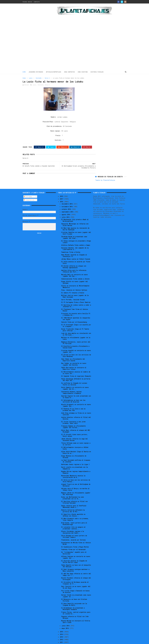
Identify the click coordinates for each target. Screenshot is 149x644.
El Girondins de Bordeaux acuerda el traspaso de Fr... (75, 576)
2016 (62, 195)
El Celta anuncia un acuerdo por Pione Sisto (76, 256)
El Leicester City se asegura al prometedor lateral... (73, 521)
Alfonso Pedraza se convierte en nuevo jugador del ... (76, 551)
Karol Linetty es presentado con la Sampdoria (74, 461)
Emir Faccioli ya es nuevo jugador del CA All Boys (76, 581)
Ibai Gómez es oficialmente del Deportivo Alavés (73, 353)
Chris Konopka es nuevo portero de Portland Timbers (74, 530)
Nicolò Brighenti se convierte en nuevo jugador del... (76, 399)
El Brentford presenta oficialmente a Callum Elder (75, 340)
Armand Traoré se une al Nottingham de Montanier (76, 478)
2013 (62, 630)
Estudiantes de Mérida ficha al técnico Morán (76, 537)
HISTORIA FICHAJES (97, 72)
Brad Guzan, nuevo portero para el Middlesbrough (74, 517)
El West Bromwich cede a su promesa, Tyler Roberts (75, 513)
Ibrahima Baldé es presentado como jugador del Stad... (74, 231)
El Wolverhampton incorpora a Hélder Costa (75, 442)
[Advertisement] (36, 37)
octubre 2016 (67, 203)
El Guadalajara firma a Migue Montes (75, 540)
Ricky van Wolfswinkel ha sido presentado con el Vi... (73, 491)
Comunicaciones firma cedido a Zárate (75, 272)
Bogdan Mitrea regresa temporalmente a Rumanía (76, 466)
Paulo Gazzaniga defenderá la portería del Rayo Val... (76, 373)
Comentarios (29, 193)
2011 (62, 636)
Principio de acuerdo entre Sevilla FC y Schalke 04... (76, 308)
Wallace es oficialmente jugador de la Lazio (76, 332)
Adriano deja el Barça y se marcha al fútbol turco (75, 483)
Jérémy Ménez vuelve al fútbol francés (76, 252)
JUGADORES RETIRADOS (36, 72)
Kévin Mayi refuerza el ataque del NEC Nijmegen (76, 424)
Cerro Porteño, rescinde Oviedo (73, 293)
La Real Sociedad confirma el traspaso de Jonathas (76, 454)
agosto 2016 (66, 208)
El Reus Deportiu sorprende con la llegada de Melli (74, 598)
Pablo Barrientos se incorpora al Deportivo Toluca (74, 362)
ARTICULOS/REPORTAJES (54, 72)
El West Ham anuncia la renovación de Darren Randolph (75, 222)
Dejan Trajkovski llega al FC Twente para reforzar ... (75, 323)
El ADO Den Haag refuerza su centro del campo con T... (76, 568)
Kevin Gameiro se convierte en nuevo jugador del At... (75, 382)
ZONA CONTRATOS (69, 72)
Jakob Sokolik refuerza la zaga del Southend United (74, 433)
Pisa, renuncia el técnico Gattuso (74, 283)
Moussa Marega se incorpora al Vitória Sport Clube (76, 615)
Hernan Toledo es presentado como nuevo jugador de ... (76, 589)
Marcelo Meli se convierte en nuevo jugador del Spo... (74, 269)
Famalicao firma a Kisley (71, 245)
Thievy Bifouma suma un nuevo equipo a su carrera (76, 437)
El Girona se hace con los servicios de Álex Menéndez (76, 349)
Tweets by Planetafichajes (105, 82)
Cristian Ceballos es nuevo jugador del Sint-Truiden (76, 227)
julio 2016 (66, 211)
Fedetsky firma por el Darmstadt (73, 543)
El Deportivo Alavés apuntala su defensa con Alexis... (73, 508)
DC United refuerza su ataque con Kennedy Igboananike (74, 260)
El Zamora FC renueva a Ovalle (73, 286)
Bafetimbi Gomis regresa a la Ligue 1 (75, 458)
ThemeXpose (34, 642)
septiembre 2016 (68, 205)
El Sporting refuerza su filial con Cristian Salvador (74, 496)
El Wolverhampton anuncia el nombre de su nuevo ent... (76, 366)
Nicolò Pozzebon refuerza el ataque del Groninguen (76, 572)
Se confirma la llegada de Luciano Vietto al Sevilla (74, 377)
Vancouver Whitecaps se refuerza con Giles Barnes (75, 218)
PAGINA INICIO (27, 2)
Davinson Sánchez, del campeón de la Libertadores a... (75, 242)
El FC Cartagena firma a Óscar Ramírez (76, 296)
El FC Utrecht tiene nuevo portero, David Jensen (74, 429)
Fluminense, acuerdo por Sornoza (73, 533)
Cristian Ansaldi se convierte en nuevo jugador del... (76, 345)
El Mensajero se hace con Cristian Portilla (74, 593)
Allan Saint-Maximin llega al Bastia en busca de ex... (76, 446)
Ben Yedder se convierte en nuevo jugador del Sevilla (74, 358)
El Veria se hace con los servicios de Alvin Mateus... (76, 474)
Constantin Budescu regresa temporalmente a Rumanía (71, 386)
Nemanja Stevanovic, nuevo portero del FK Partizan (76, 336)
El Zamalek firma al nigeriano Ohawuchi (76, 370)
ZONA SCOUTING (83, 72)
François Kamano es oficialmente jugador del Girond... (73, 420)
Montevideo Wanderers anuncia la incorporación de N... (73, 470)
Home (24, 72)
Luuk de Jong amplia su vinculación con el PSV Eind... (76, 327)
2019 (62, 190)
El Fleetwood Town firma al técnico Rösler (75, 303)
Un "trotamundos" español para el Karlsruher (74, 546)
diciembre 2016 (68, 197)
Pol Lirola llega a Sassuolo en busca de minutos (75, 585)
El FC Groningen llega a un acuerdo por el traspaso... (76, 319)
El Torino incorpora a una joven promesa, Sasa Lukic (73, 416)
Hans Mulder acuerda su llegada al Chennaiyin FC (74, 249)
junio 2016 (66, 619)
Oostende (39, 78)
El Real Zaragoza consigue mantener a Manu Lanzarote (75, 563)
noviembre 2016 (68, 200)
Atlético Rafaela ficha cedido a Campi (76, 239)
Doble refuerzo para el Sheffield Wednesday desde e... (74, 500)
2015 (62, 625)
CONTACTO (37, 2)
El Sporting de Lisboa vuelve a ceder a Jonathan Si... (76, 299)
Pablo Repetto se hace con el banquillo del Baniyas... (76, 559)
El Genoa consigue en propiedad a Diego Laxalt (76, 235)
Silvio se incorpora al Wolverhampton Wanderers (75, 280)
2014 (62, 628)
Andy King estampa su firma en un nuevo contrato (76, 407)
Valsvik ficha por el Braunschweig (74, 315)
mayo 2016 (66, 622)
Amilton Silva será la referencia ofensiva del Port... (74, 264)
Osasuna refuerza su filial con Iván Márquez (75, 611)
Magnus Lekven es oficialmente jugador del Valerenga (76, 487)
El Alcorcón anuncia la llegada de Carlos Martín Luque (74, 555)
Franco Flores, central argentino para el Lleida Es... (76, 606)
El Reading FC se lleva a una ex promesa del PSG (73, 403)
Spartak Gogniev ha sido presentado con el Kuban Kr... (76, 390)
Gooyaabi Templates (57, 642)
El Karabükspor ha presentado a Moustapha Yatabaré (73, 602)
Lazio (31, 78)
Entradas (28, 190)
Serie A (47, 78)
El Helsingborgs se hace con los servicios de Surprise (73, 394)
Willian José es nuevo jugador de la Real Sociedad (75, 290)
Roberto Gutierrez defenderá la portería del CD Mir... (73, 504)
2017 (62, 192)
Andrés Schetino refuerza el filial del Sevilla (76, 412)
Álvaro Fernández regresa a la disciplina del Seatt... (73, 526)
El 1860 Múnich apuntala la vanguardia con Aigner (76, 312)
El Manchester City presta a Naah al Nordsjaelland (75, 214)
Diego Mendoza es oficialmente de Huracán (74, 450)
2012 (62, 633)
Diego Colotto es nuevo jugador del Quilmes (74, 276)
